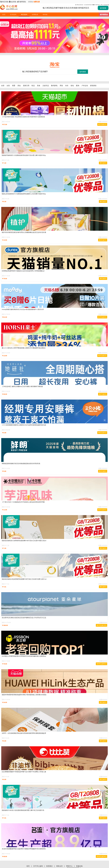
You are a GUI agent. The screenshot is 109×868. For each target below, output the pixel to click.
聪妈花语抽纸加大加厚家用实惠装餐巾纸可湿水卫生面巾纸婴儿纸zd (24, 541)
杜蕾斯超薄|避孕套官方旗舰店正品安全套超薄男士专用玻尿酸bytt (23, 271)
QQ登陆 (13, 2)
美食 (39, 86)
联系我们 (50, 866)
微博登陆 (21, 2)
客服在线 (79, 866)
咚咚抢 (45, 15)
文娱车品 (46, 86)
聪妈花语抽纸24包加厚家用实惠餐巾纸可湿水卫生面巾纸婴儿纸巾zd (24, 579)
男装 (61, 86)
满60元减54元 (102, 433)
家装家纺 (93, 86)
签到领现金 (104, 15)
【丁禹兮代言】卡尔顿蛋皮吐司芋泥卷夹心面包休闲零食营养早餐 (23, 502)
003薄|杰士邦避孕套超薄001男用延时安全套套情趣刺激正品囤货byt (24, 656)
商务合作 (60, 866)
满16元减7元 (103, 240)
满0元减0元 (103, 163)
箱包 (72, 86)
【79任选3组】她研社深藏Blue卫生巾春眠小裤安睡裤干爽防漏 (22, 386)
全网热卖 (35, 15)
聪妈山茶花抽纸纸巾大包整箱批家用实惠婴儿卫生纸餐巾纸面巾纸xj (24, 194)
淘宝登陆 (4, 2)
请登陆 (31, 2)
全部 (3, 86)
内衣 (67, 86)
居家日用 (26, 86)
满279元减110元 (102, 625)
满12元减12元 (102, 124)
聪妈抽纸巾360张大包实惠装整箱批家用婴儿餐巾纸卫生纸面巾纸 (23, 810)
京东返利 (13, 15)
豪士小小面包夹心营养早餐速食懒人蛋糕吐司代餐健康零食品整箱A (24, 348)
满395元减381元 (102, 664)
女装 (8, 86)
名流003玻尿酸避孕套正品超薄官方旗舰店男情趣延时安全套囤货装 (24, 849)
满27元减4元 (103, 394)
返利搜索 (103, 8)
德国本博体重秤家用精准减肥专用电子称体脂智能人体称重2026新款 (24, 695)
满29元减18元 (102, 510)
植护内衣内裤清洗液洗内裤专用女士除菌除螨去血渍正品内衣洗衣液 (24, 232)
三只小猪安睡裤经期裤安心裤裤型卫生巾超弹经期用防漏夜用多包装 (24, 425)
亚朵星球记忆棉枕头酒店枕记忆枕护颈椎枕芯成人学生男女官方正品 (24, 618)
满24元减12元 (102, 356)
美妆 (19, 86)
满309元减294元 (102, 856)
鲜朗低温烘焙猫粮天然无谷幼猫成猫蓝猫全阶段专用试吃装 (21, 464)
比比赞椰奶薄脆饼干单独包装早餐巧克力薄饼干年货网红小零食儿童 (24, 772)
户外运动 (85, 86)
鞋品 (33, 86)
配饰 (78, 86)
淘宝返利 (24, 15)
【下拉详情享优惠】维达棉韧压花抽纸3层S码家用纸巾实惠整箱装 (23, 117)
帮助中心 (70, 866)
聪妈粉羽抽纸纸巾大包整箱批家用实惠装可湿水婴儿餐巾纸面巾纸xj (24, 155)
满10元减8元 (103, 471)
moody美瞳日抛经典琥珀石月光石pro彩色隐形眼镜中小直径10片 (23, 309)
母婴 (14, 86)
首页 (4, 15)
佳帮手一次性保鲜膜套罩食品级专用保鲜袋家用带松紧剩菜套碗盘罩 (24, 733)
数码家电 (54, 86)
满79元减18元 (102, 317)
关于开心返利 (38, 866)
